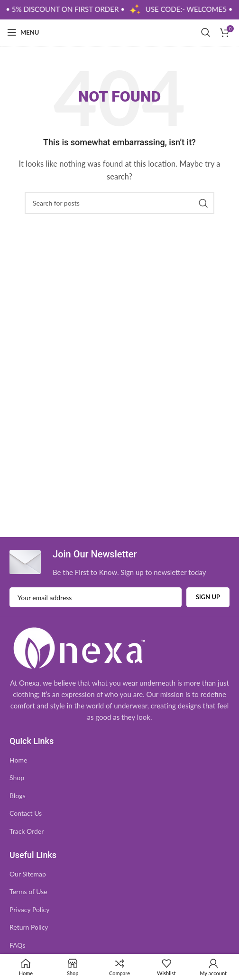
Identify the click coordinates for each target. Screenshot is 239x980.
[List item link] (119, 760)
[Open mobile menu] (23, 32)
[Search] (206, 32)
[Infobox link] (108, 562)
